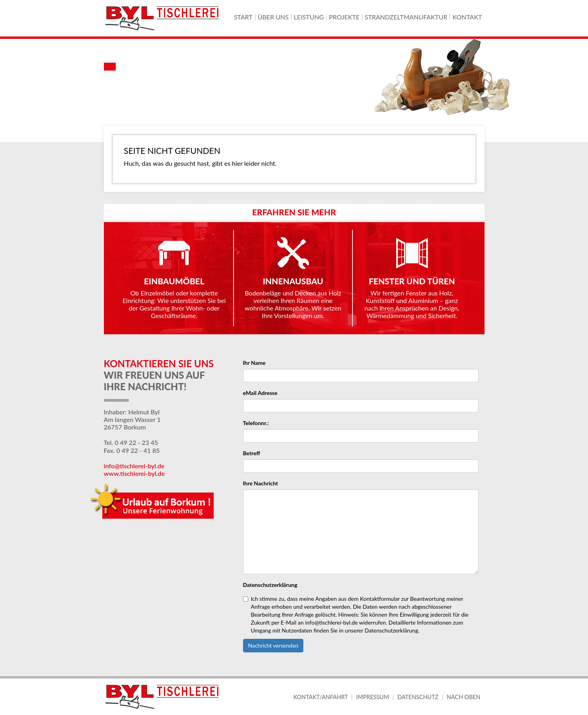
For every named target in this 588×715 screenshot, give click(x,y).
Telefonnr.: (256, 423)
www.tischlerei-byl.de (134, 473)
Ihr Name (254, 363)
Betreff (252, 453)
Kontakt (467, 17)
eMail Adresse (260, 393)
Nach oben (464, 697)
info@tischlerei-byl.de (134, 466)
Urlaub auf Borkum (154, 503)
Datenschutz (418, 697)
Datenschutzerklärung (270, 585)
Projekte (344, 17)
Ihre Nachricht (261, 483)
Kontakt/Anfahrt (321, 697)
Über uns (273, 17)
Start (243, 17)
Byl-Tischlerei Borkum (163, 18)
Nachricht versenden (273, 645)
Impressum (373, 697)
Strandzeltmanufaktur (406, 17)
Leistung (309, 17)
